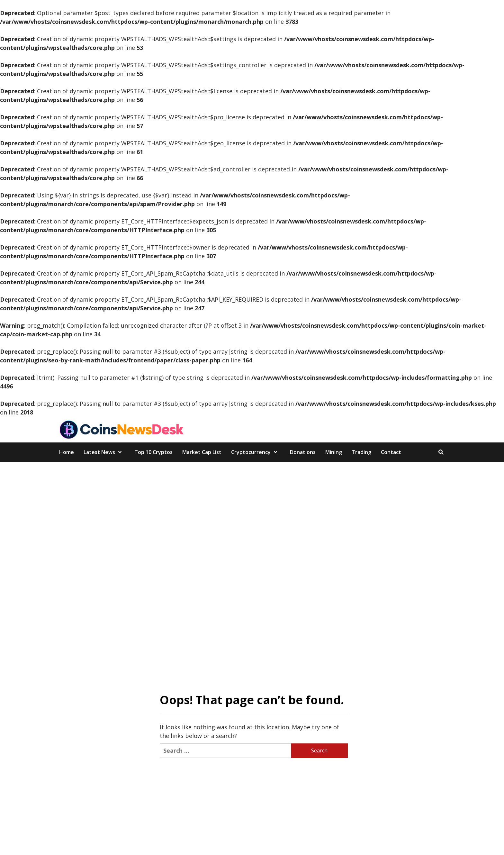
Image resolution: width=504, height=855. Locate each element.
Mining (334, 452)
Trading (361, 452)
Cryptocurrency (256, 452)
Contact (391, 452)
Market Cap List (202, 452)
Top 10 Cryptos (153, 452)
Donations (303, 452)
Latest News (104, 452)
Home (67, 452)
